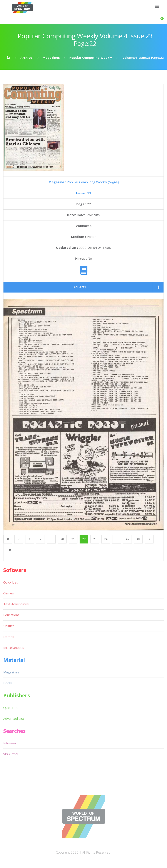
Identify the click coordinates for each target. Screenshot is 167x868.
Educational (12, 615)
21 (73, 539)
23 (84, 193)
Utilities (9, 626)
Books (8, 683)
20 (62, 539)
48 (138, 539)
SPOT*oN (11, 754)
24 (106, 539)
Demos (9, 637)
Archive (26, 58)
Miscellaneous (14, 648)
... (51, 539)
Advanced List (14, 718)
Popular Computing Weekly (91, 58)
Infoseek (10, 743)
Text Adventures (16, 604)
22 (84, 539)
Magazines (51, 58)
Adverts (80, 287)
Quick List (10, 582)
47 (127, 539)
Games (9, 593)
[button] (162, 19)
